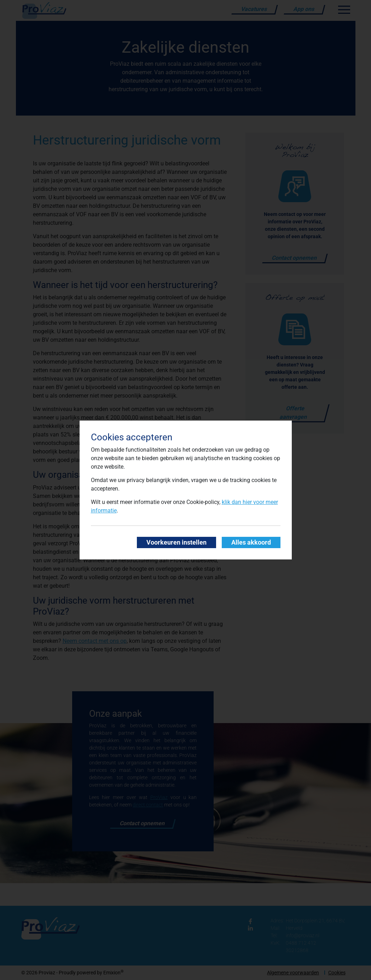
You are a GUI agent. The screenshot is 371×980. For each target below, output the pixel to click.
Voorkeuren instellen (176, 542)
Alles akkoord (251, 542)
